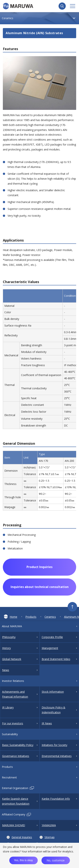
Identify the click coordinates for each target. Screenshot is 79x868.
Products (31, 617)
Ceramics (50, 617)
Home (11, 617)
